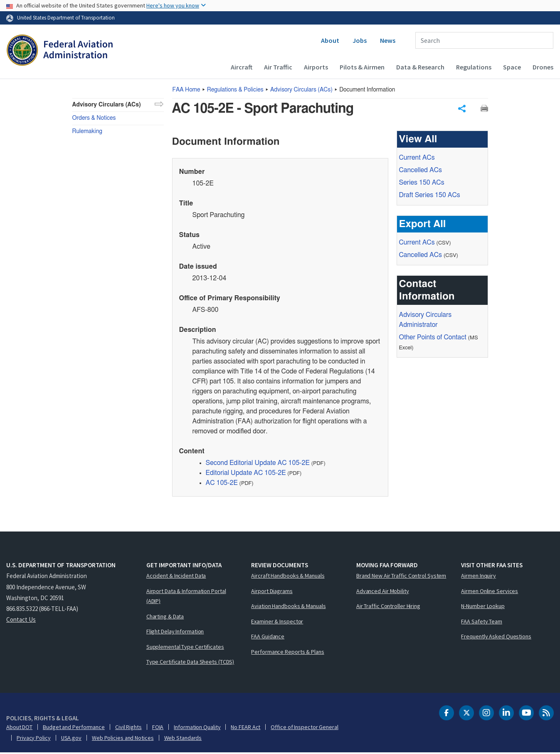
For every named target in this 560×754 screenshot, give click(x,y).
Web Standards (183, 739)
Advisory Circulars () (301, 90)
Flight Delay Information (175, 633)
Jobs (360, 40)
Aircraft (242, 67)
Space (512, 67)
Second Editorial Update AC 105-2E (258, 464)
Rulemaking (87, 131)
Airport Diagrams (272, 592)
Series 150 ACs (422, 184)
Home (186, 90)
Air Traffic (278, 67)
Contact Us (21, 621)
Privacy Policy (34, 739)
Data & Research (420, 67)
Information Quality (197, 728)
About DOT (19, 728)
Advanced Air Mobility (383, 592)
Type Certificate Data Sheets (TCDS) (190, 663)
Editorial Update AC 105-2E (246, 474)
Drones (543, 67)
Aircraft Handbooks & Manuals (288, 577)
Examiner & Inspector (277, 623)
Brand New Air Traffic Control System (401, 577)
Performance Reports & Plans (287, 653)
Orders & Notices (94, 118)
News (388, 40)
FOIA (158, 728)
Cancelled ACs (421, 171)
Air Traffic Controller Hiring (388, 607)
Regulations (474, 67)
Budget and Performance (74, 728)
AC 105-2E (222, 484)
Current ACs (417, 159)
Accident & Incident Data (176, 577)
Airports (316, 67)
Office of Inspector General (304, 728)
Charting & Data (165, 618)
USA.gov (71, 739)
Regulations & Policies (235, 90)
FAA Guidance (268, 638)
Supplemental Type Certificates (185, 648)
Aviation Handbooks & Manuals (288, 607)
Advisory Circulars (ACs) (107, 105)
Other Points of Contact (433, 339)
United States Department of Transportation (66, 17)
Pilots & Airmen (362, 67)
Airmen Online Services (490, 592)
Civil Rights (128, 728)
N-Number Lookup (483, 607)
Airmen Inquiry (479, 577)
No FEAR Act (245, 728)
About (330, 40)
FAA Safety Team (482, 623)
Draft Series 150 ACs (430, 196)
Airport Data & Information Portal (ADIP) (186, 597)
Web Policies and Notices (123, 739)
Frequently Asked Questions (496, 638)
